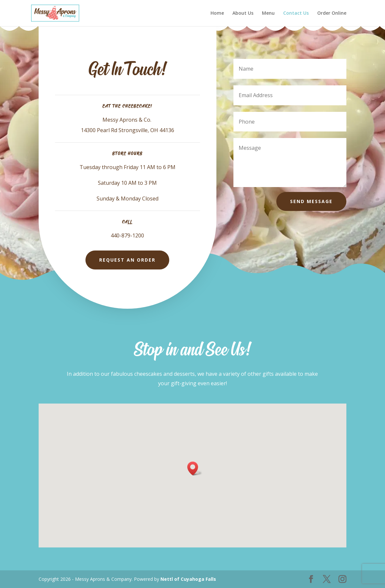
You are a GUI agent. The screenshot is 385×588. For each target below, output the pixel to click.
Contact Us (296, 13)
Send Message (311, 201)
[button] (195, 468)
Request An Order (127, 260)
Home (217, 13)
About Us (243, 13)
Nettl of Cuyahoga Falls (188, 579)
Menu (268, 13)
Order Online (332, 13)
